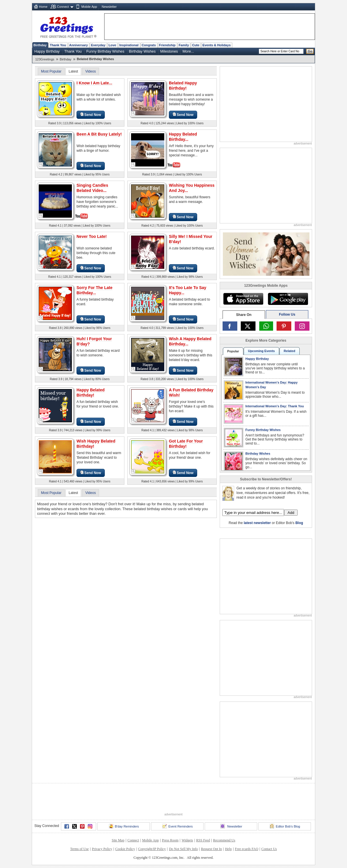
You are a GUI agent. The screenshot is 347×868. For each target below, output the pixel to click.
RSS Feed (203, 840)
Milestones (169, 51)
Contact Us (269, 849)
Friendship (167, 45)
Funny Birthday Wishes (105, 51)
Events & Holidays (217, 45)
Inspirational (129, 45)
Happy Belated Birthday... (183, 137)
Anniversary (79, 45)
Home (43, 7)
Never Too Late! (92, 236)
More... (188, 51)
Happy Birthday (47, 51)
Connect (63, 7)
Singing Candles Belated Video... (92, 188)
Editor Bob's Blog (285, 826)
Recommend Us (224, 840)
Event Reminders (177, 826)
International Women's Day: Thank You (275, 406)
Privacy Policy (102, 849)
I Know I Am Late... (94, 83)
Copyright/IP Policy (152, 849)
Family (184, 45)
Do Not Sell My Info (183, 849)
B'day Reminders (124, 826)
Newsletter (109, 7)
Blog (299, 523)
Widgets (187, 840)
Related (290, 351)
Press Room (170, 840)
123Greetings (45, 59)
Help (228, 849)
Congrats (149, 45)
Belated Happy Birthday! (183, 86)
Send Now (91, 115)
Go (310, 51)
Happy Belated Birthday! (91, 393)
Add (291, 513)
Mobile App (89, 7)
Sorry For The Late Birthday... (94, 290)
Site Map (118, 840)
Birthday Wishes (142, 51)
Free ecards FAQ (246, 849)
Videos (90, 71)
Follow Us (287, 314)
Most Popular (51, 71)
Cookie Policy (125, 849)
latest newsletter (257, 523)
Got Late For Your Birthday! (186, 444)
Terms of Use (79, 849)
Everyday (98, 45)
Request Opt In (211, 849)
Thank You (58, 45)
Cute (196, 45)
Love (112, 45)
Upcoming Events (261, 351)
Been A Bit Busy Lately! (99, 134)
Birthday (40, 45)
